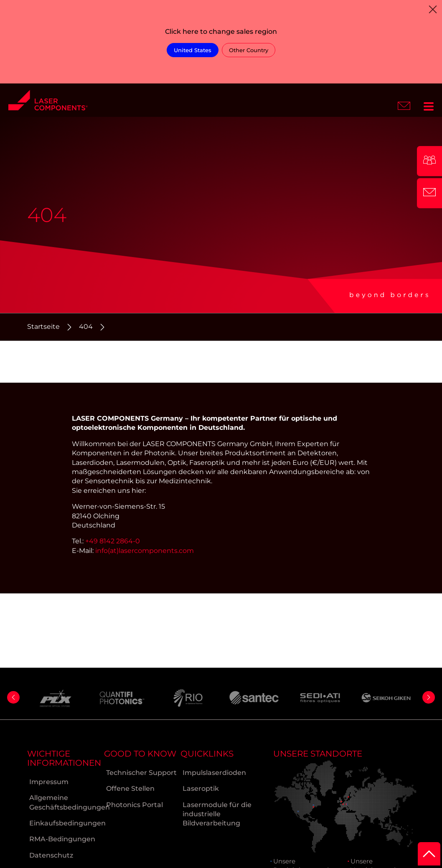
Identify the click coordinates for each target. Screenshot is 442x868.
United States (193, 50)
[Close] (433, 9)
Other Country (249, 50)
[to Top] (429, 854)
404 (86, 327)
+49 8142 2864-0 (113, 541)
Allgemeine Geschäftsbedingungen (67, 802)
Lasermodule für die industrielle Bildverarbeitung (217, 814)
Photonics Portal (135, 805)
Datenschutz (51, 855)
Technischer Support (141, 773)
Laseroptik (201, 789)
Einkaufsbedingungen (67, 823)
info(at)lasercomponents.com (145, 551)
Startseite (43, 327)
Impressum (49, 782)
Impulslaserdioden (214, 773)
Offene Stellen (130, 789)
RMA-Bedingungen (62, 839)
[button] (13, 697)
